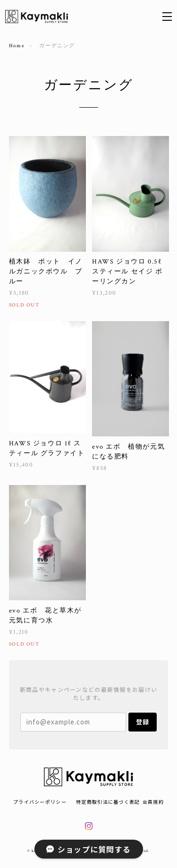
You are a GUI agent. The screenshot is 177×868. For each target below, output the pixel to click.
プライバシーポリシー (40, 802)
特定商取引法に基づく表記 (108, 802)
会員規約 (153, 802)
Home (17, 46)
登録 (143, 722)
